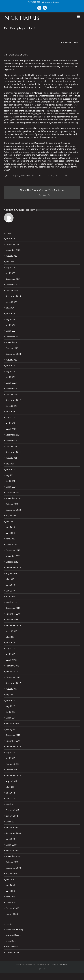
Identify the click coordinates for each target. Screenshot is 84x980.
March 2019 (11, 602)
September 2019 (13, 568)
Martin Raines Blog (14, 929)
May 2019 (10, 591)
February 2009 (12, 850)
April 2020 (10, 539)
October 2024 (12, 290)
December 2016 (13, 735)
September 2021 (13, 452)
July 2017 (10, 695)
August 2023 (11, 360)
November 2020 (13, 498)
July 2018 (10, 637)
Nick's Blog (50, 176)
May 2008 (10, 891)
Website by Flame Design (59, 964)
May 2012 (10, 799)
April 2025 (10, 273)
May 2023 (10, 371)
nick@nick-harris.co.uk (51, 2)
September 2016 (13, 747)
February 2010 (12, 827)
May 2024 (10, 319)
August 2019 (11, 573)
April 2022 (10, 423)
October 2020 (12, 504)
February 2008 (12, 908)
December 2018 (13, 608)
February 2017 (12, 723)
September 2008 (13, 868)
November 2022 (13, 389)
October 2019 (12, 562)
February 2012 (12, 810)
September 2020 (13, 510)
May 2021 (10, 475)
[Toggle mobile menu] (79, 17)
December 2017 (13, 677)
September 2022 (13, 400)
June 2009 (10, 839)
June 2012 (10, 793)
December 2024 (13, 279)
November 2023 (13, 342)
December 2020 (13, 492)
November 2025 (13, 250)
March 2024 (11, 331)
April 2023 (10, 377)
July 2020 (10, 521)
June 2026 (10, 238)
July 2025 (10, 261)
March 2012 (11, 804)
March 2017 (11, 718)
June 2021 (10, 469)
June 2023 (10, 365)
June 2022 (10, 412)
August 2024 (11, 302)
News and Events (39, 176)
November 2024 (13, 285)
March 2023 (11, 383)
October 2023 (12, 348)
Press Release (12, 947)
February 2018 (12, 666)
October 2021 (12, 446)
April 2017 (10, 712)
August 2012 (11, 781)
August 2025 (11, 256)
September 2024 (13, 296)
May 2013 (10, 752)
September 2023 (13, 354)
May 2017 (10, 706)
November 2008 (13, 856)
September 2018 (13, 625)
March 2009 (11, 845)
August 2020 (11, 516)
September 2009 (13, 833)
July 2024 (10, 308)
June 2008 (10, 885)
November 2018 (13, 614)
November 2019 (13, 556)
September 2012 (13, 775)
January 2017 (12, 729)
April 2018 (10, 654)
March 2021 (11, 487)
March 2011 (11, 822)
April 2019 (10, 596)
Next (76, 42)
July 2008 (10, 879)
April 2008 (10, 897)
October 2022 (12, 394)
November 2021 (13, 441)
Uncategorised (12, 952)
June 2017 (10, 700)
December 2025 (13, 244)
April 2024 (10, 325)
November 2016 (13, 741)
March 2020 (11, 544)
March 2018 (11, 660)
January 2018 (12, 672)
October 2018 (12, 619)
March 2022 (11, 429)
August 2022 (11, 406)
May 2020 (10, 533)
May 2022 (10, 417)
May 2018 (10, 648)
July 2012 (10, 787)
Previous (67, 42)
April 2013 (10, 758)
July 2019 (10, 579)
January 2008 (12, 914)
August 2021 (11, 458)
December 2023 (13, 337)
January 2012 (12, 816)
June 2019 (10, 585)
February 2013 (12, 764)
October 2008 (12, 862)
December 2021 (13, 435)
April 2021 (10, 481)
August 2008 (11, 874)
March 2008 (11, 902)
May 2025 (10, 267)
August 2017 (11, 689)
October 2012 (12, 770)
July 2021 (10, 464)
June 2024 (10, 314)
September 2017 (13, 683)
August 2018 (11, 631)
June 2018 (10, 643)
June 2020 (10, 527)
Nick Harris (10, 176)
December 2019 (13, 550)
